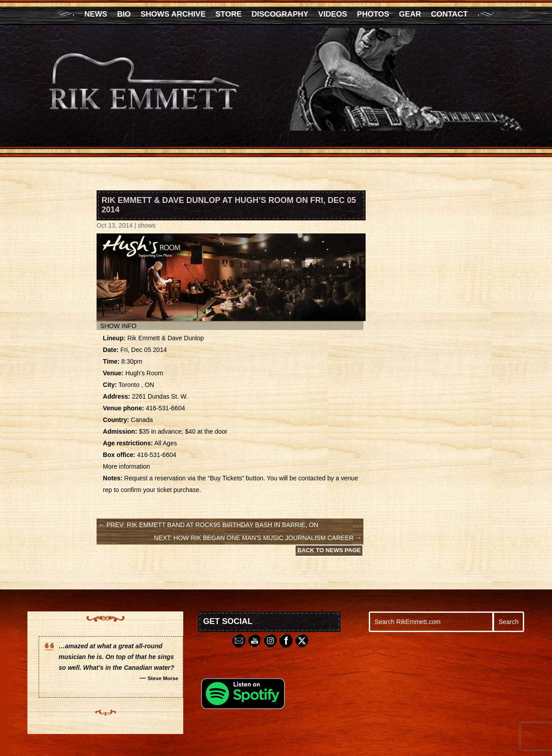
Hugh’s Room (144, 373)
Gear (410, 15)
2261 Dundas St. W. (160, 396)
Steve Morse (163, 678)
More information (126, 466)
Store (229, 15)
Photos (373, 15)
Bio (124, 15)
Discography (280, 15)
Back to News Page (329, 550)
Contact (449, 15)
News (96, 15)
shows (147, 225)
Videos (333, 15)
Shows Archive (173, 15)
